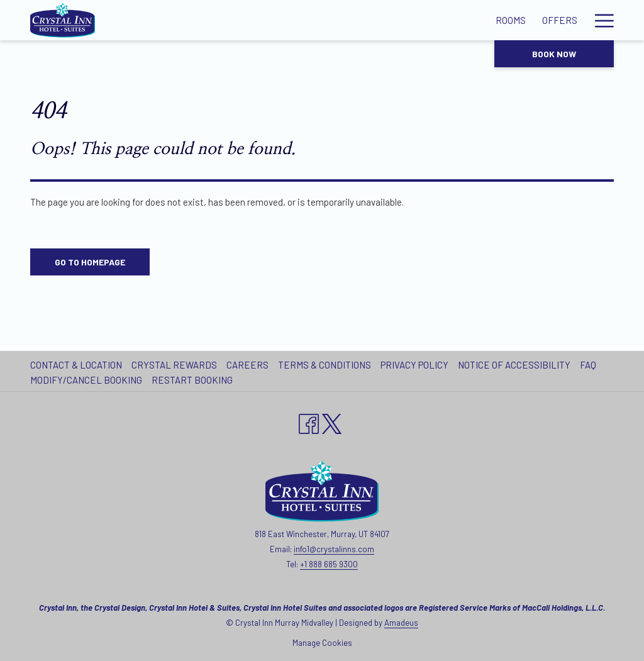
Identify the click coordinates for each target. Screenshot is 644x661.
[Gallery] (395, 20)
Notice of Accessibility (514, 365)
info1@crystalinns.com (334, 549)
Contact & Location (76, 365)
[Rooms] (165, 20)
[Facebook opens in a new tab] (309, 421)
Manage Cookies (322, 643)
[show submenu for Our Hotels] (608, 20)
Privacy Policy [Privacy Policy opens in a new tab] (416, 365)
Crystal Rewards (174, 365)
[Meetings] (335, 20)
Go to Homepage (90, 262)
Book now (554, 54)
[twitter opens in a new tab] (332, 421)
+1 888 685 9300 (329, 564)
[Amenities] (272, 20)
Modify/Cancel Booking (86, 380)
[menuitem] (78, 365)
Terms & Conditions (325, 365)
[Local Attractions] (477, 20)
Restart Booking (192, 380)
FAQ (588, 365)
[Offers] (214, 20)
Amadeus (401, 623)
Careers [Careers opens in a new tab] (249, 365)
